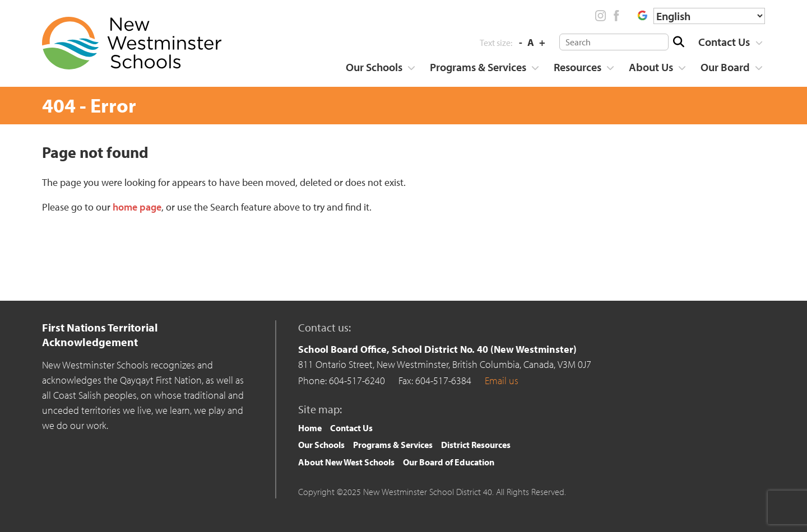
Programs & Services (478, 67)
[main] (403, 211)
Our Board (725, 67)
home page (137, 207)
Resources (578, 67)
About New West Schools (346, 462)
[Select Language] (709, 16)
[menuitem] (727, 42)
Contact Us (724, 42)
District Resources (476, 445)
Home (310, 428)
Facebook (616, 16)
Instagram (601, 16)
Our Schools (374, 67)
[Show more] (759, 43)
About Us (651, 67)
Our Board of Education (449, 462)
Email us (502, 381)
